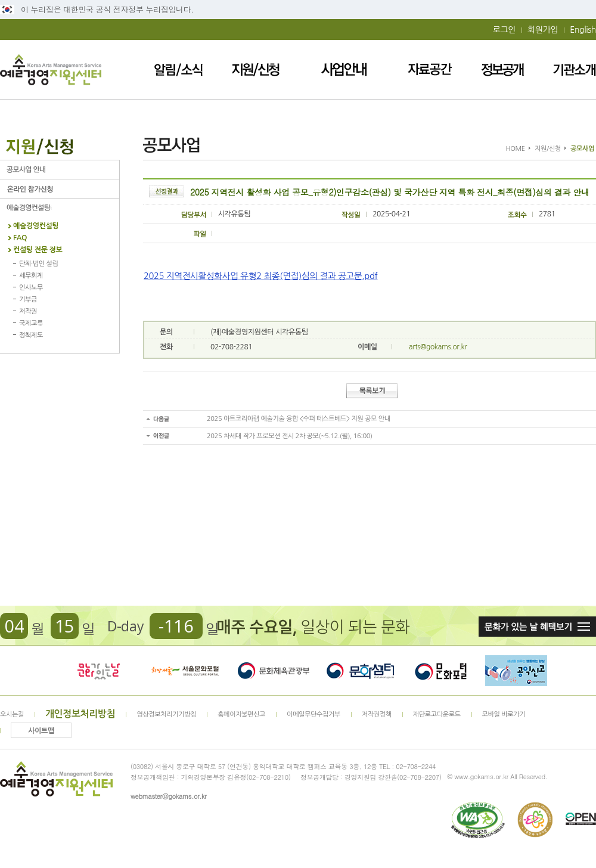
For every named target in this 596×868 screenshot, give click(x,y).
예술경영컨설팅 (60, 208)
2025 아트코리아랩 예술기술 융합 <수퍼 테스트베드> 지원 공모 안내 (299, 419)
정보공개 (502, 69)
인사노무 (31, 288)
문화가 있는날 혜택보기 (537, 627)
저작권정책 (377, 714)
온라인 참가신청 (60, 189)
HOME (516, 149)
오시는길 (12, 714)
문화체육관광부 (274, 671)
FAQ (20, 238)
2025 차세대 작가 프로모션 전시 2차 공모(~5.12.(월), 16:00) (290, 436)
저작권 (28, 311)
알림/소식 (179, 69)
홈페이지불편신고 (241, 714)
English (583, 30)
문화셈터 (361, 671)
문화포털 (441, 671)
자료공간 (430, 69)
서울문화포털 (186, 671)
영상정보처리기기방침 (166, 714)
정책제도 (31, 335)
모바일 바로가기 (504, 714)
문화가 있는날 (98, 671)
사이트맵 (41, 731)
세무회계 (31, 276)
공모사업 (60, 170)
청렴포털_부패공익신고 (516, 671)
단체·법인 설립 (38, 264)
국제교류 (31, 323)
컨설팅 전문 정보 (38, 250)
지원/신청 (256, 69)
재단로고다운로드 (437, 714)
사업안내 (344, 69)
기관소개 (575, 69)
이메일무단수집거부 (313, 714)
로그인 (504, 30)
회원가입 (543, 30)
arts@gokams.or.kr (438, 347)
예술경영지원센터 (51, 69)
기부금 (28, 300)
